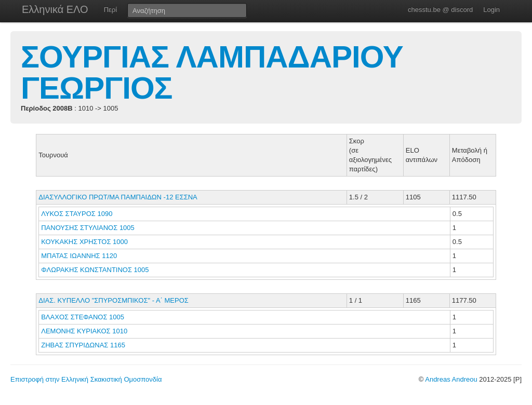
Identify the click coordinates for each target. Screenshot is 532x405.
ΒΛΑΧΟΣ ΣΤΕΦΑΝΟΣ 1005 (83, 317)
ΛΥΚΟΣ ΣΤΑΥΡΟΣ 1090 (77, 214)
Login (491, 10)
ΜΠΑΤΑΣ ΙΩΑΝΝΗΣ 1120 (79, 256)
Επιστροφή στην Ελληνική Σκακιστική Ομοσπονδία (86, 379)
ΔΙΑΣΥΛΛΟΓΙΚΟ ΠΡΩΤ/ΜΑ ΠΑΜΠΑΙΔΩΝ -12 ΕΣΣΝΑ (118, 197)
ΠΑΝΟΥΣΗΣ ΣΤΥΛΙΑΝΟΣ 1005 (88, 228)
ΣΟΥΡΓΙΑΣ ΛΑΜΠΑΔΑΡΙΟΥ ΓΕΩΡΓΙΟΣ (212, 72)
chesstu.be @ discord (440, 10)
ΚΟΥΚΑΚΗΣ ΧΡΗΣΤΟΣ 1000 (84, 242)
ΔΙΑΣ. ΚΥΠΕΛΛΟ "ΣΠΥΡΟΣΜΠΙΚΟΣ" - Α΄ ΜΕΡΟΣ (114, 300)
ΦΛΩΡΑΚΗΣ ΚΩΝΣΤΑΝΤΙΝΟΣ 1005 (95, 270)
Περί (110, 10)
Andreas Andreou (451, 379)
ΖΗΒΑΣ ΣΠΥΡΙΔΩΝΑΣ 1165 (83, 345)
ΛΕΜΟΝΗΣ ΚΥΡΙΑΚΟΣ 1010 (84, 331)
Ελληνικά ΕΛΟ (55, 9)
